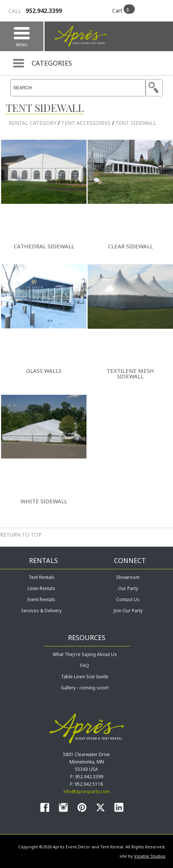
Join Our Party (128, 611)
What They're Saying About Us (85, 654)
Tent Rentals (42, 577)
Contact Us (128, 599)
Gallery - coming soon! (85, 688)
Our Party (128, 588)
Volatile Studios (150, 856)
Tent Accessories (86, 123)
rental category (32, 123)
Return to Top (21, 535)
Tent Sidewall (136, 123)
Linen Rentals (41, 588)
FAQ (85, 665)
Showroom (128, 577)
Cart (117, 11)
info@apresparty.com (87, 791)
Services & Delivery (41, 611)
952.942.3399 (35, 11)
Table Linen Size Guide (85, 677)
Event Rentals (41, 599)
